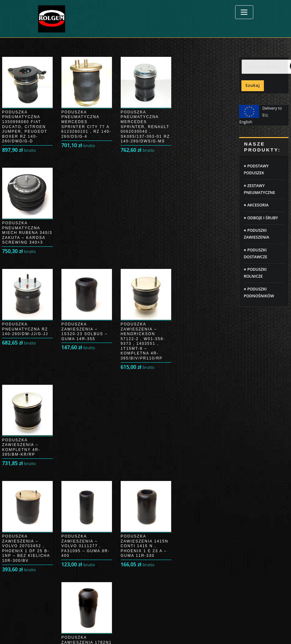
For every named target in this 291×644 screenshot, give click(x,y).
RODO (156, 479)
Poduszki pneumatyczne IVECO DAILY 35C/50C (193, 537)
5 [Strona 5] (123, 399)
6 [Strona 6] (138, 399)
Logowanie (48, 468)
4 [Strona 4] (108, 399)
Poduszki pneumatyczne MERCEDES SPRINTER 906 (196, 544)
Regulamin (160, 490)
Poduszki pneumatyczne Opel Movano (185, 565)
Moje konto (49, 479)
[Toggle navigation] (244, 12)
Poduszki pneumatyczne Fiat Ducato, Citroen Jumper (198, 551)
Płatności (47, 502)
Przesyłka (47, 490)
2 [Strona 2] (79, 399)
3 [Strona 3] (94, 399)
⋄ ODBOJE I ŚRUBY (261, 218)
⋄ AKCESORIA (256, 205)
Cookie (157, 468)
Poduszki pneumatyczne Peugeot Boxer (186, 558)
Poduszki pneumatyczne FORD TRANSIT (186, 572)
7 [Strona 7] (153, 399)
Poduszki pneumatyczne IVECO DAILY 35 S (189, 579)
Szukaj (253, 85)
